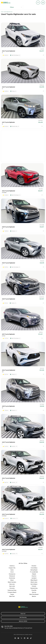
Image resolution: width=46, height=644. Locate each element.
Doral (12, 572)
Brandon (34, 566)
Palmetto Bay (34, 588)
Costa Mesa (34, 568)
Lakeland (34, 578)
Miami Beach (34, 580)
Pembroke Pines (12, 590)
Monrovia (12, 584)
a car (23, 614)
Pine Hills (34, 590)
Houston (34, 576)
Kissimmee (12, 578)
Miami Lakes (34, 582)
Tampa (12, 594)
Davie (12, 570)
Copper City (12, 568)
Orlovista (12, 588)
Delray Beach (34, 570)
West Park (12, 596)
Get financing (23, 617)
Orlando (34, 586)
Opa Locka (12, 586)
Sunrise (34, 592)
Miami (12, 580)
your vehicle (23, 621)
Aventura (12, 566)
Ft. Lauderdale (34, 572)
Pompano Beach (12, 592)
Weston (34, 596)
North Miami (34, 584)
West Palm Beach (34, 594)
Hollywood (12, 576)
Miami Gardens (12, 582)
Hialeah (34, 574)
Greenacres (12, 574)
